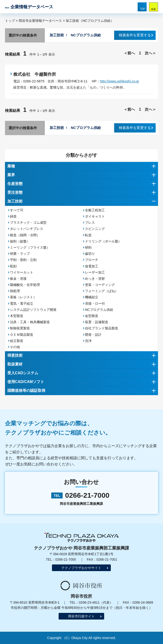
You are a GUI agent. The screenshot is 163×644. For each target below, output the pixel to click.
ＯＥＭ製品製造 (22, 335)
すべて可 (17, 210)
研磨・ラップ (20, 254)
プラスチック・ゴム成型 (28, 223)
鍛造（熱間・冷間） (25, 235)
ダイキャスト (95, 216)
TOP (142, 9)
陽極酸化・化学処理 (25, 285)
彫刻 (13, 266)
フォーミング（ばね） (102, 291)
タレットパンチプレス (27, 229)
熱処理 (15, 291)
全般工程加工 (95, 210)
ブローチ (92, 260)
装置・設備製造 (97, 322)
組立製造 (17, 341)
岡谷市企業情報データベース (40, 21)
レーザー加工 (95, 272)
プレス (90, 223)
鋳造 (13, 216)
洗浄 (88, 341)
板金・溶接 (18, 279)
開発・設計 (93, 335)
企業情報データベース (29, 7)
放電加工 (92, 266)
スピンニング (95, 229)
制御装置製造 (20, 328)
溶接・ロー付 (95, 303)
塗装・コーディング (100, 285)
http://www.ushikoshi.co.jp (119, 81)
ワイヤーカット (22, 272)
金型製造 (92, 316)
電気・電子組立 (22, 303)
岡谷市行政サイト (81, 616)
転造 (88, 235)
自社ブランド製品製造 (102, 328)
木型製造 (17, 316)
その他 (15, 347)
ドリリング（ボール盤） (103, 241)
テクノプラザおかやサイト (81, 568)
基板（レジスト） (23, 297)
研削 (88, 247)
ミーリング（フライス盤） (30, 247)
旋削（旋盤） (20, 241)
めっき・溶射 (95, 279)
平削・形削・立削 (23, 260)
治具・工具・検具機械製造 (30, 322)
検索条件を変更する (135, 35)
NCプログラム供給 (99, 310)
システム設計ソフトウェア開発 (33, 310)
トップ (10, 21)
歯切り (90, 254)
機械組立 (92, 297)
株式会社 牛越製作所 (35, 74)
